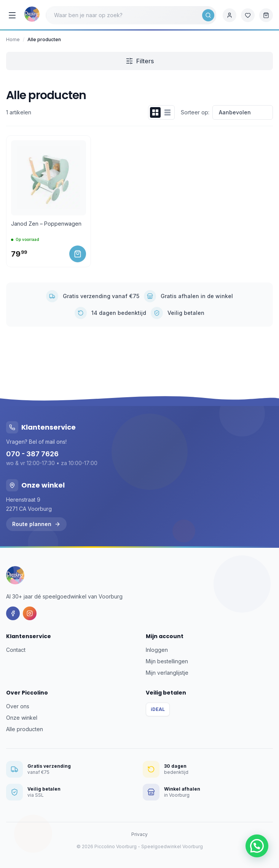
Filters (140, 61)
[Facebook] (13, 613)
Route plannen (36, 524)
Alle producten (25, 729)
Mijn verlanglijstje (167, 673)
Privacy (139, 834)
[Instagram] (30, 613)
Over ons (18, 706)
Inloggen (157, 650)
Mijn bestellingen (167, 661)
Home (13, 39)
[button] (257, 846)
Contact (16, 650)
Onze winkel (22, 718)
